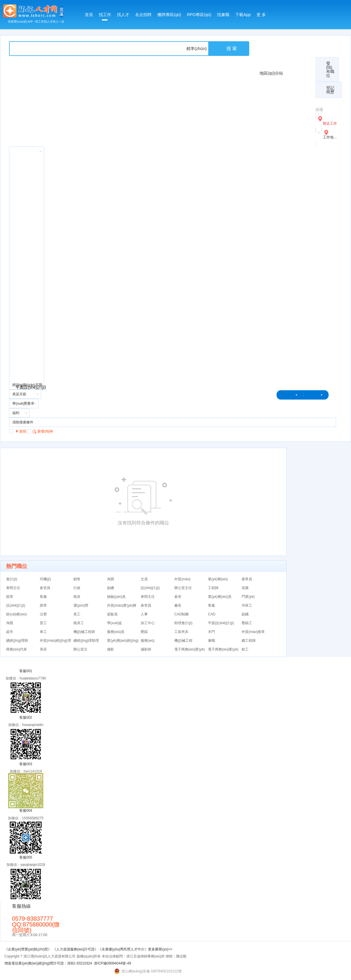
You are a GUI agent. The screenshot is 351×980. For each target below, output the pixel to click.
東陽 (293, 307)
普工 (43, 623)
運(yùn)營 (81, 605)
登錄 (281, 405)
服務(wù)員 (116, 632)
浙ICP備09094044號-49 (112, 963)
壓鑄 (144, 632)
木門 (211, 632)
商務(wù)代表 (17, 649)
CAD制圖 (181, 614)
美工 (77, 614)
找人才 (123, 15)
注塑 (43, 614)
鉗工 (245, 649)
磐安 (293, 249)
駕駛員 (112, 614)
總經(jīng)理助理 (86, 641)
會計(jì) (12, 579)
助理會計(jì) (183, 623)
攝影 (111, 649)
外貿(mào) (182, 579)
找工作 (105, 16)
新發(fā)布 (40, 431)
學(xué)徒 (115, 623)
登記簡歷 (330, 90)
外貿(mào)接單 (253, 632)
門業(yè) (248, 597)
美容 (43, 649)
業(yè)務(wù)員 (220, 597)
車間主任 (13, 588)
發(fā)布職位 (330, 69)
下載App (243, 15)
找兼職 (223, 15)
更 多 (261, 15)
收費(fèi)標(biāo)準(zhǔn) (282, 44)
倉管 (178, 597)
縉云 (293, 219)
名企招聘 (143, 15)
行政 (77, 588)
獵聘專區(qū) (169, 15)
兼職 (211, 641)
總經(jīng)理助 (17, 641)
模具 (77, 597)
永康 (293, 102)
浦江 (293, 278)
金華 (293, 132)
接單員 (247, 579)
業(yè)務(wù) (218, 579)
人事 (144, 614)
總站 (293, 73)
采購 (245, 588)
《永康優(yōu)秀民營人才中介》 (123, 949)
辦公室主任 (183, 588)
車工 (43, 632)
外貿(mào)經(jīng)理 (55, 641)
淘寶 (111, 579)
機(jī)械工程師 (84, 632)
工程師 (213, 588)
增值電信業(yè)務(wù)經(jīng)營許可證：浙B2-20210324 (48, 963)
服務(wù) (148, 641)
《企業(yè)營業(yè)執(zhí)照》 (29, 949)
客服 (43, 597)
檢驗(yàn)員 (116, 597)
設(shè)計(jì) (150, 588)
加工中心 (148, 623)
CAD (212, 614)
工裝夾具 (181, 632)
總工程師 (249, 641)
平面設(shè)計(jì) (221, 623)
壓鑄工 (247, 623)
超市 (10, 632)
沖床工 (247, 605)
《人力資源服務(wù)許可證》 (75, 949)
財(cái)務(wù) (17, 614)
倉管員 (45, 588)
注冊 (289, 405)
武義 (293, 190)
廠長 (178, 605)
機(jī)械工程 (183, 641)
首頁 (89, 15)
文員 (144, 579)
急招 (18, 431)
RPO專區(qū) (199, 15)
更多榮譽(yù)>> (160, 949)
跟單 (10, 597)
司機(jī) (45, 579)
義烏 (293, 161)
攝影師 (146, 649)
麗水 (293, 366)
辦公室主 (80, 649)
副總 (111, 588)
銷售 (77, 579)
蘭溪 (293, 337)
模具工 (79, 623)
